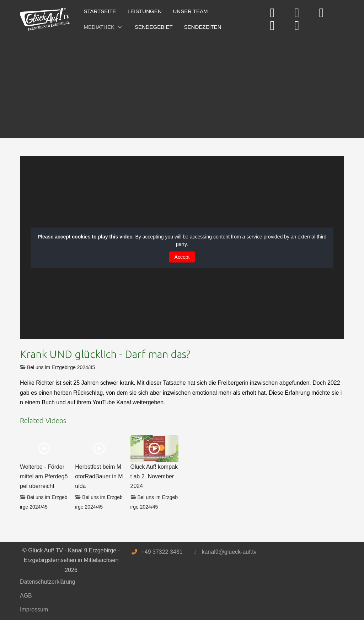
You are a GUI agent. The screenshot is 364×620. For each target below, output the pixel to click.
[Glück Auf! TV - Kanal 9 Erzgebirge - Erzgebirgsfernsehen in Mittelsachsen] (45, 19)
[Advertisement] (182, 85)
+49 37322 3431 (162, 552)
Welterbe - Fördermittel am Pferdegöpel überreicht (44, 476)
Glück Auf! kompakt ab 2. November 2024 (154, 476)
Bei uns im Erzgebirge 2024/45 (61, 367)
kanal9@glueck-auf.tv (229, 552)
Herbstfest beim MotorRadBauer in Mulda (99, 476)
